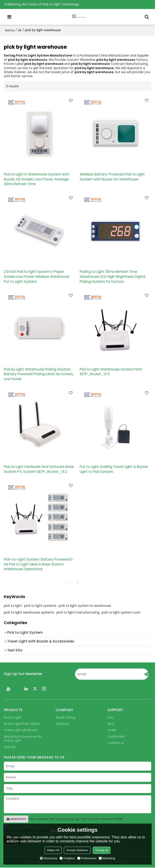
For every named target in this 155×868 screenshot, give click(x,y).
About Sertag (65, 718)
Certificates (116, 737)
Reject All (53, 850)
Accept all (101, 850)
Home (10, 30)
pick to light (13, 606)
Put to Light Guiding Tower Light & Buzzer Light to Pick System (114, 469)
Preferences (87, 858)
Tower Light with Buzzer (21, 731)
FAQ (111, 718)
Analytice (67, 858)
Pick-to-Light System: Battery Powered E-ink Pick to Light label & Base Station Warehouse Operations (39, 564)
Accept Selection (77, 850)
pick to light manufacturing (78, 613)
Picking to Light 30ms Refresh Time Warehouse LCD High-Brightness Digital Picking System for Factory (112, 277)
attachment (16, 819)
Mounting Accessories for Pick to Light (23, 739)
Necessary (48, 858)
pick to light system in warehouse (85, 606)
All (20, 30)
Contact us (116, 743)
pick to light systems (40, 606)
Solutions (62, 724)
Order (112, 731)
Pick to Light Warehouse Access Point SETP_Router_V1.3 (111, 372)
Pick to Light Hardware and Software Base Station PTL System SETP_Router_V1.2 (39, 469)
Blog (111, 724)
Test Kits (10, 748)
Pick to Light (12, 718)
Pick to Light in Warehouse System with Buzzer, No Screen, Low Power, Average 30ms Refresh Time (37, 179)
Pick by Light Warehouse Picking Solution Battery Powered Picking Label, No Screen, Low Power (39, 374)
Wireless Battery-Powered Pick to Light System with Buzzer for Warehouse (112, 177)
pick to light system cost (121, 613)
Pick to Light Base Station (22, 724)
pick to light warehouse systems (29, 613)
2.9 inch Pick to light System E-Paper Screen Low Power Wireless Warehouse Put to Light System (37, 277)
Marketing (107, 858)
